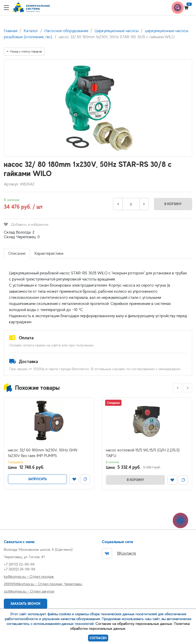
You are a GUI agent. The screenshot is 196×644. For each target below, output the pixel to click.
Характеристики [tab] (49, 253)
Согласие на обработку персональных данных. (134, 623)
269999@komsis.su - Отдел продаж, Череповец (43, 584)
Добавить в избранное (26, 224)
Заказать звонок (26, 604)
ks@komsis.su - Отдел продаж (29, 576)
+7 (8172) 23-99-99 (19, 564)
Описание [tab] (17, 253)
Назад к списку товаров (24, 51)
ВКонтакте (119, 553)
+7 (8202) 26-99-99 (20, 569)
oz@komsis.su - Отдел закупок (29, 591)
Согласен (98, 638)
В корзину (173, 204)
